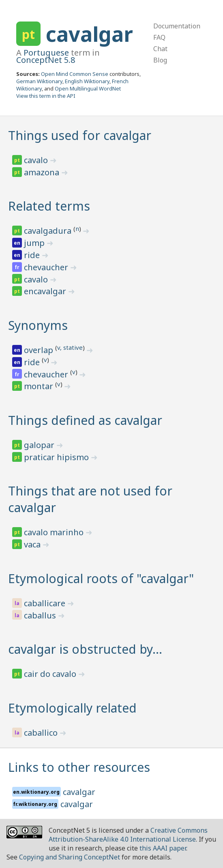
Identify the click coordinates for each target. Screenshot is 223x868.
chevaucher (47, 267)
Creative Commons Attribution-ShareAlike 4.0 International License (128, 835)
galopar (40, 445)
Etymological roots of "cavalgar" (101, 578)
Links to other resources (79, 767)
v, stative (70, 347)
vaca (33, 544)
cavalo (37, 160)
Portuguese (46, 53)
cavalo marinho (55, 532)
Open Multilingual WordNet (88, 88)
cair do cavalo (51, 674)
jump (35, 243)
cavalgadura (49, 231)
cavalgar (89, 34)
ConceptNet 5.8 (46, 60)
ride (33, 255)
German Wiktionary (39, 81)
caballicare (46, 603)
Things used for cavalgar (80, 135)
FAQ (159, 37)
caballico (42, 733)
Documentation (177, 26)
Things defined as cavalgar (85, 420)
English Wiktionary (87, 81)
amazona (43, 172)
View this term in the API (46, 96)
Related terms (49, 206)
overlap (40, 350)
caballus (41, 615)
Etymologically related (72, 708)
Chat (160, 49)
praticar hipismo (57, 457)
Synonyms (38, 325)
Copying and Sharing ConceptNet (70, 857)
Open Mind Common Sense (75, 74)
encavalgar (46, 291)
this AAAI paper (163, 848)
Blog (160, 60)
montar (40, 386)
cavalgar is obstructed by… (85, 649)
